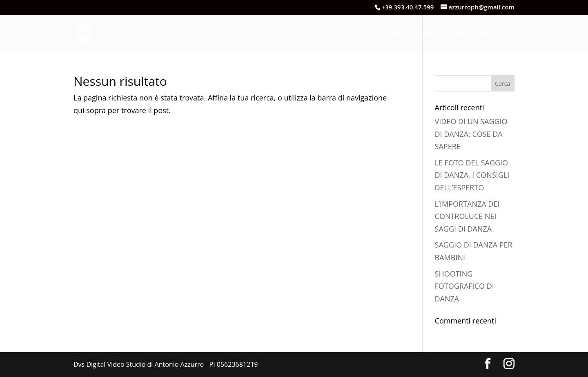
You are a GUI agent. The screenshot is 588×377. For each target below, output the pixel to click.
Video (423, 33)
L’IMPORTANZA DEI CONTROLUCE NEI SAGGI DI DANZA (467, 216)
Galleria (452, 33)
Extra (507, 33)
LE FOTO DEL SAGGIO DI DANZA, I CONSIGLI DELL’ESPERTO (472, 175)
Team (482, 33)
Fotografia (390, 33)
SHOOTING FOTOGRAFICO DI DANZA (464, 286)
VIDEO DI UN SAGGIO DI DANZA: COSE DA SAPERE (471, 134)
